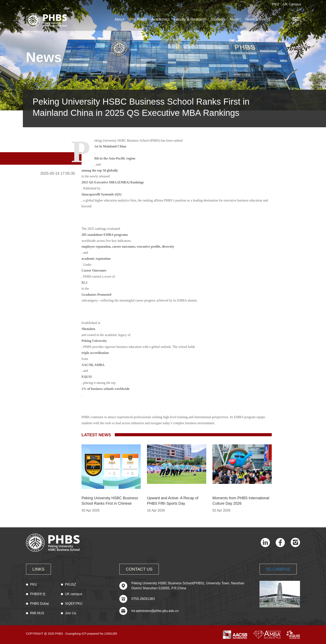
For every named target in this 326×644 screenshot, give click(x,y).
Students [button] (218, 19)
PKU (276, 4)
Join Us (71, 613)
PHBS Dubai (40, 604)
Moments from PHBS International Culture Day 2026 (241, 501)
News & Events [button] (258, 19)
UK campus (74, 594)
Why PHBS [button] (138, 19)
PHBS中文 (38, 594)
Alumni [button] (235, 19)
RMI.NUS (37, 613)
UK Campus (292, 4)
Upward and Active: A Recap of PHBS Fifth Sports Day (173, 501)
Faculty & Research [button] (190, 19)
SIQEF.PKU (74, 604)
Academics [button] (161, 19)
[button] (296, 19)
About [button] (119, 19)
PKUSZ (71, 584)
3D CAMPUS (278, 569)
